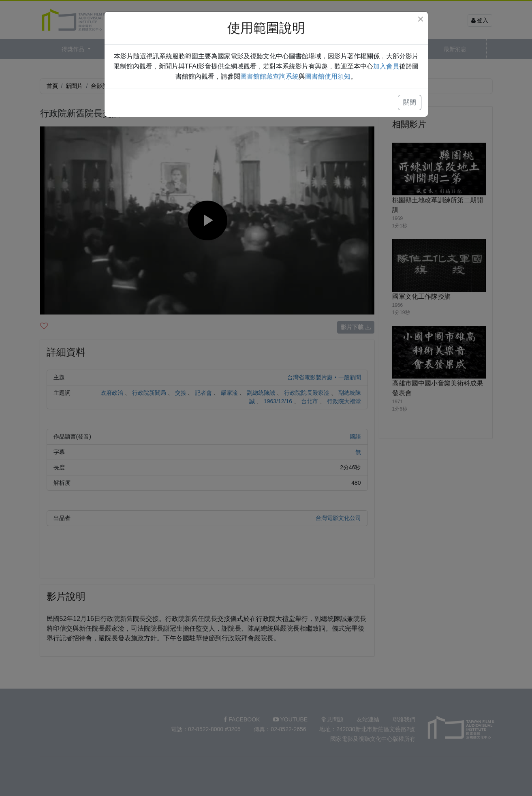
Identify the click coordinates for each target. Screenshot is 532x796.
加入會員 (386, 66)
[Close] (421, 19)
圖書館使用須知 (328, 76)
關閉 (410, 102)
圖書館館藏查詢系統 (269, 76)
